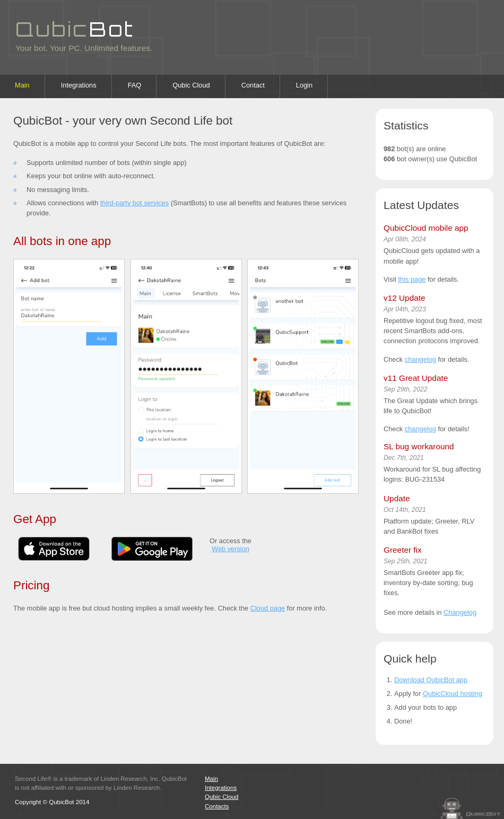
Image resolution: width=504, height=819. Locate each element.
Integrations (79, 85)
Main (22, 85)
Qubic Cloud (191, 85)
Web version (231, 549)
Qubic (75, 29)
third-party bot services (134, 203)
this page (412, 279)
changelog (420, 359)
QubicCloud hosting (453, 694)
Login (304, 85)
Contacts (217, 806)
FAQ (135, 85)
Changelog (460, 612)
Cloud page (268, 608)
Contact (253, 85)
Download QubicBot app (431, 680)
